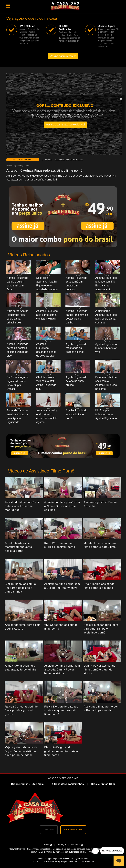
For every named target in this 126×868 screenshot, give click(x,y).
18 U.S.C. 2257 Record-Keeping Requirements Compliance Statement (63, 862)
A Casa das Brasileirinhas (68, 784)
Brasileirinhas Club (103, 784)
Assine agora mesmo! (63, 56)
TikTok (62, 845)
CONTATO (49, 830)
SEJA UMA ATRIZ (73, 830)
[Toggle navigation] (8, 6)
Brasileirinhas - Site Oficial (28, 784)
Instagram (77, 845)
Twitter (48, 845)
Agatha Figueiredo (21, 166)
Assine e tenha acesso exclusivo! (65, 125)
